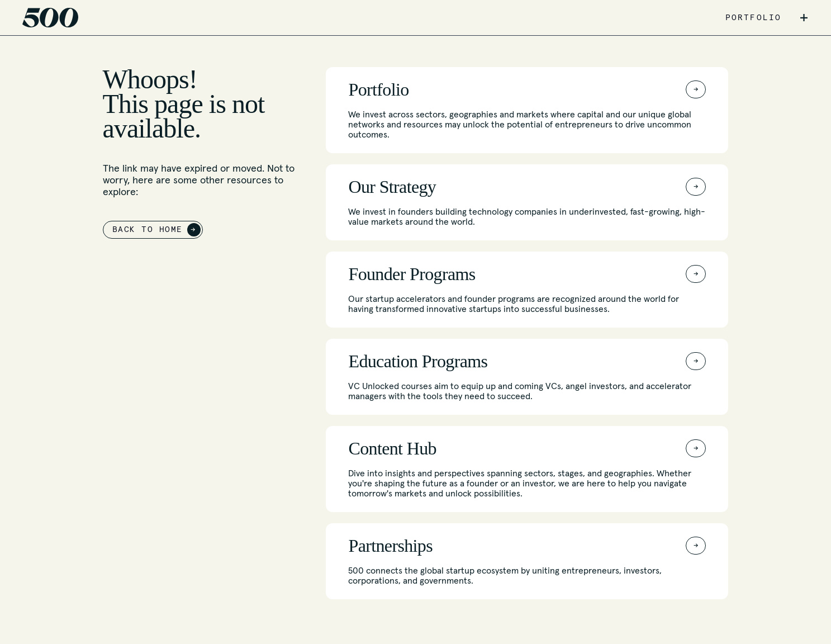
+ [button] (804, 18)
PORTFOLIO (753, 18)
